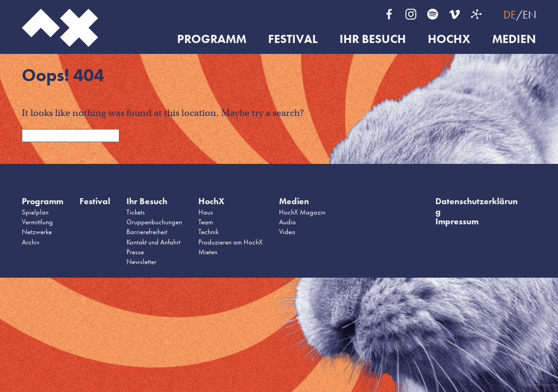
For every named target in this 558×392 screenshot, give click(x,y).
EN (529, 15)
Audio (287, 222)
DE (510, 15)
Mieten (208, 252)
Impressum (457, 221)
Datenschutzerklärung (477, 206)
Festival (293, 39)
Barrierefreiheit (147, 232)
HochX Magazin (302, 212)
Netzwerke (37, 232)
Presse (135, 252)
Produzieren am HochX (231, 242)
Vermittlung (37, 222)
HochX (449, 39)
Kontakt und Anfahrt (153, 242)
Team (206, 222)
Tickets (136, 212)
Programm (212, 39)
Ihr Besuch (373, 39)
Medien (514, 39)
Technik (208, 232)
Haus (206, 212)
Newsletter (141, 262)
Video (287, 232)
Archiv (31, 242)
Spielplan (35, 212)
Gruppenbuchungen (154, 222)
